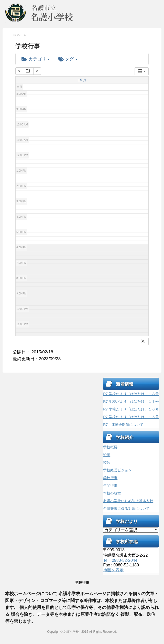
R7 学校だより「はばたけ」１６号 (131, 409)
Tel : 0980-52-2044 (120, 560)
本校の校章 (112, 493)
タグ (68, 59)
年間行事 (110, 485)
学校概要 (110, 447)
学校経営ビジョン (117, 470)
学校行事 (110, 478)
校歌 (107, 462)
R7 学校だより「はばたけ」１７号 (131, 402)
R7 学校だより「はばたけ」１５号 (131, 417)
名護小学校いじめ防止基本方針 (128, 501)
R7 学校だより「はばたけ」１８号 (131, 394)
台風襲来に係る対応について (126, 509)
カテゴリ (36, 59)
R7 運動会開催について (123, 425)
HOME (18, 35)
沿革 (107, 455)
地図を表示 (113, 570)
